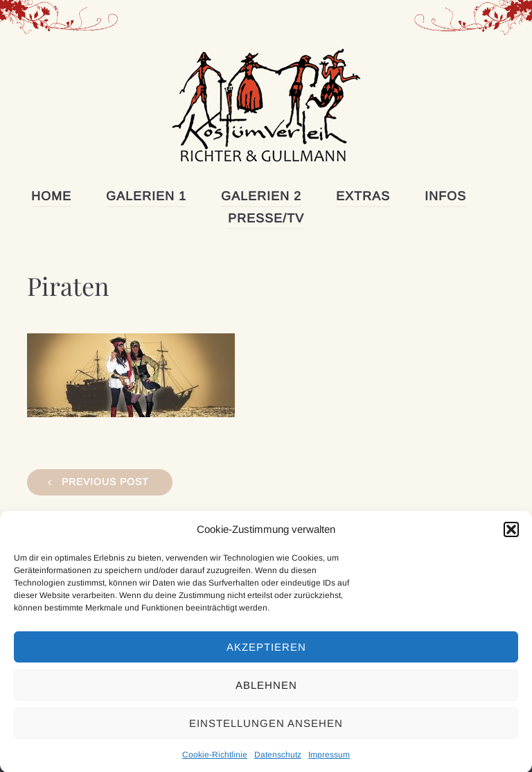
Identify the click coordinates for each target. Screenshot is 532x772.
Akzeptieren (266, 655)
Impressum (329, 764)
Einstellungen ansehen (266, 731)
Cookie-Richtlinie (215, 764)
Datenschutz (278, 764)
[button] (511, 538)
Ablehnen (266, 693)
